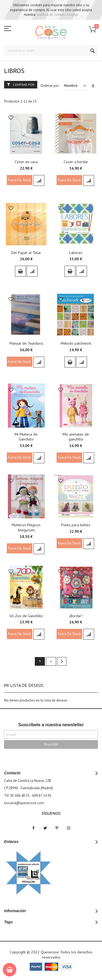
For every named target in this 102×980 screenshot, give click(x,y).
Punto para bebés (76, 525)
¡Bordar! (76, 616)
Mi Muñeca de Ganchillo (26, 437)
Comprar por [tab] (24, 85)
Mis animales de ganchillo (76, 437)
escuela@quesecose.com (24, 803)
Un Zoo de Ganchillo (26, 616)
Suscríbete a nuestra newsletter (51, 725)
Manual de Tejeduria (26, 343)
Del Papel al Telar (26, 253)
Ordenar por (50, 86)
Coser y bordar (76, 162)
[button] (11, 118)
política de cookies (51, 15)
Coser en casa (26, 162)
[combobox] (51, 51)
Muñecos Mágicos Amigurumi (26, 527)
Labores (76, 253)
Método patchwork (76, 343)
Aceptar (72, 15)
